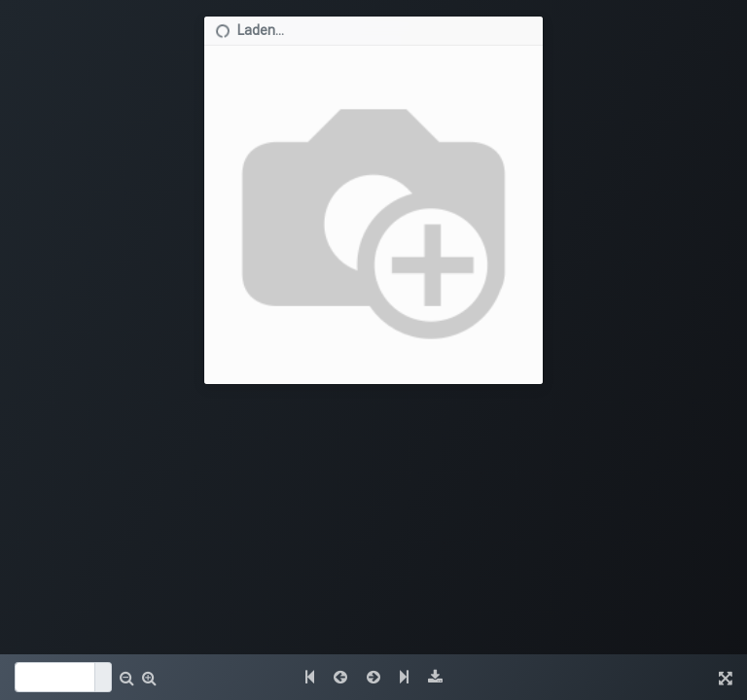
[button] (127, 678)
